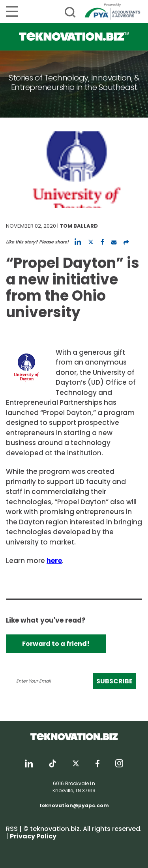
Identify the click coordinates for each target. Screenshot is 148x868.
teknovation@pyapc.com (74, 805)
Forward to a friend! (56, 644)
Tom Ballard (79, 226)
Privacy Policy (33, 836)
